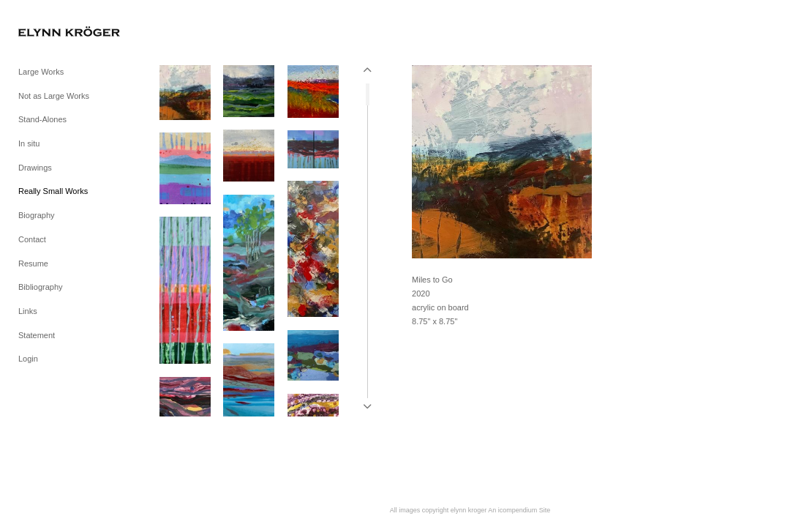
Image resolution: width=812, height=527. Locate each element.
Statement (37, 335)
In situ (29, 143)
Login (28, 359)
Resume (33, 263)
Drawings (35, 168)
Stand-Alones (42, 119)
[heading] (55, 33)
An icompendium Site (519, 510)
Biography (37, 215)
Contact (32, 239)
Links (28, 311)
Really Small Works (53, 191)
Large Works (41, 72)
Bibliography (41, 287)
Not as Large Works (54, 96)
